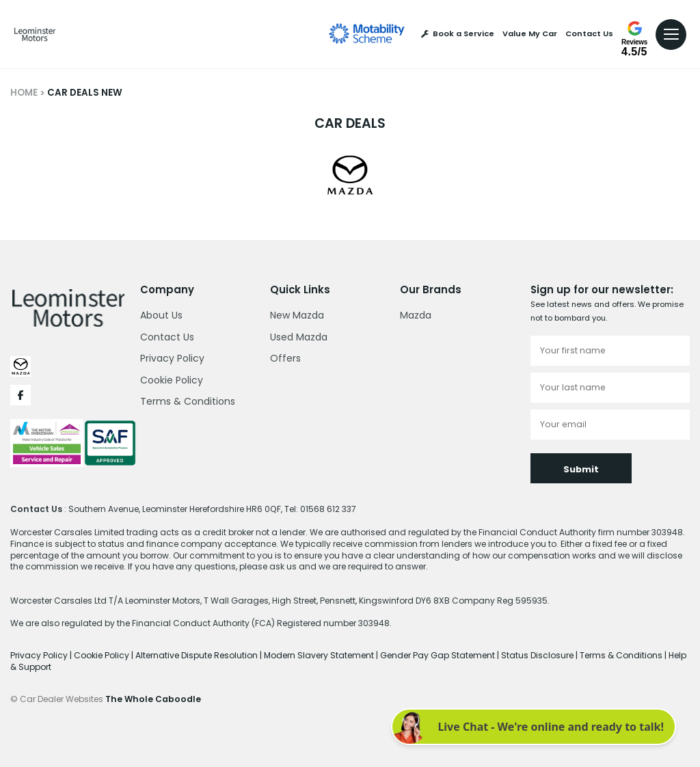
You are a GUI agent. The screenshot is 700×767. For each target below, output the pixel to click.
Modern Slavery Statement (320, 655)
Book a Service (458, 34)
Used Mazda (299, 337)
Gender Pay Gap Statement (439, 655)
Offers (285, 358)
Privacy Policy (172, 358)
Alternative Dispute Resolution (198, 655)
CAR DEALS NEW (85, 93)
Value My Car (530, 34)
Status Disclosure (538, 655)
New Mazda (297, 315)
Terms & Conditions (188, 401)
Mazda (416, 315)
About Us (161, 315)
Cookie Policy (172, 380)
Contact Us (589, 34)
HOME (24, 93)
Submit (581, 469)
